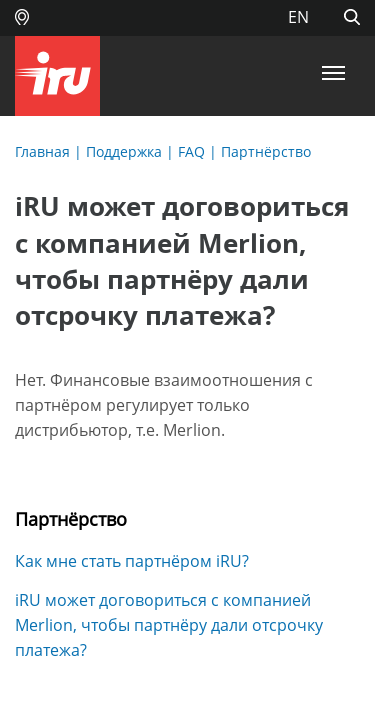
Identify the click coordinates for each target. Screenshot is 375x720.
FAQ (191, 151)
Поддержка (124, 151)
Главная (42, 151)
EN (298, 17)
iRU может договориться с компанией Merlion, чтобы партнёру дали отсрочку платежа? (169, 625)
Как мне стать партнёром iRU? (132, 561)
